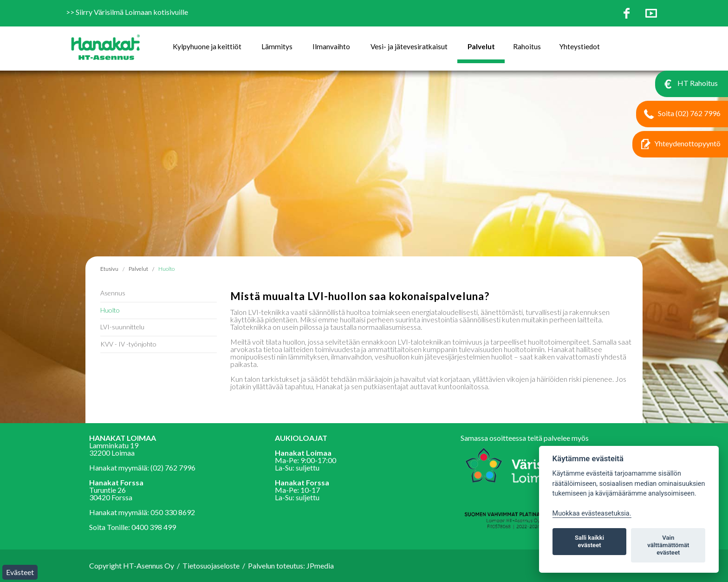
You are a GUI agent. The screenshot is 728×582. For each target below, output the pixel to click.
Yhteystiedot (580, 46)
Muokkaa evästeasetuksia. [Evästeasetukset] (592, 513)
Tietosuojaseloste (211, 566)
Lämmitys (277, 46)
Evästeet (20, 572)
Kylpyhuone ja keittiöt (207, 46)
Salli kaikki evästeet (589, 541)
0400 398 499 (154, 527)
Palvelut (481, 46)
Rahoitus (527, 46)
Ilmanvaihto (331, 46)
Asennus (113, 293)
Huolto (166, 269)
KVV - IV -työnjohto (128, 344)
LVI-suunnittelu (122, 327)
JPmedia (320, 566)
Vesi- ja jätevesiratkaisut (409, 46)
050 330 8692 (173, 512)
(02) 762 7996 (173, 468)
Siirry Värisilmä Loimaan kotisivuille (132, 12)
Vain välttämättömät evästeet (668, 545)
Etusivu (109, 269)
